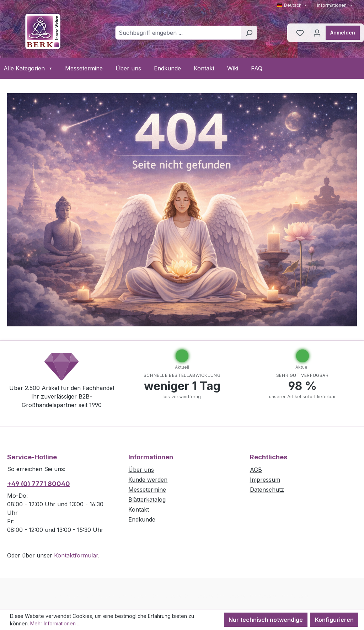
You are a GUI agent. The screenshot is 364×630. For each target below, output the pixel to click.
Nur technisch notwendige (266, 620)
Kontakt (204, 68)
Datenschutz (267, 490)
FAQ (257, 68)
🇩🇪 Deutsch (292, 5)
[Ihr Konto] (317, 33)
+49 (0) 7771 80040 (39, 484)
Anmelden (343, 33)
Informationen (335, 5)
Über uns (128, 68)
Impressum (265, 480)
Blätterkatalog (147, 500)
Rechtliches (269, 457)
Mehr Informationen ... (55, 623)
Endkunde (167, 68)
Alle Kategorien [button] (28, 68)
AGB (256, 470)
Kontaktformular (76, 555)
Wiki (233, 68)
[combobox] (178, 33)
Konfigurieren (334, 620)
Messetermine (84, 68)
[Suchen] (249, 33)
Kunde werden (148, 480)
